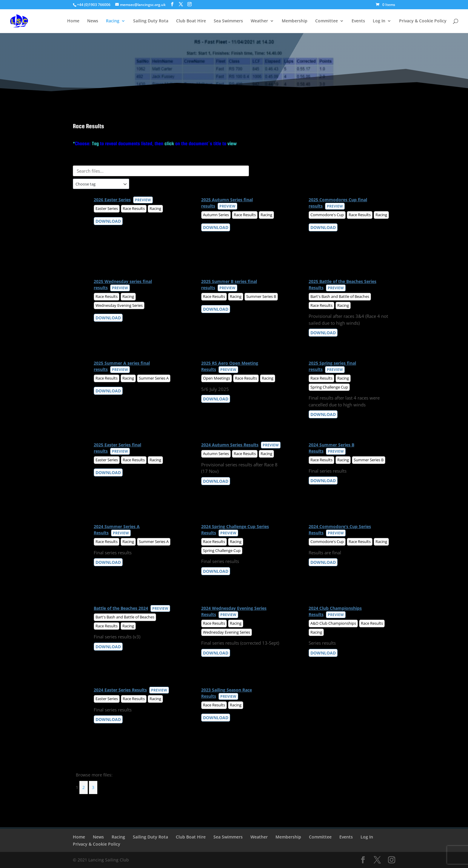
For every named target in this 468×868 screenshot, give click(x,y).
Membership (295, 21)
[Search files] (161, 171)
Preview (143, 200)
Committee (327, 21)
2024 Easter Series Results (120, 690)
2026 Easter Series (112, 200)
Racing (113, 21)
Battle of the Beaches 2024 (121, 608)
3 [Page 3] (93, 787)
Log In (379, 21)
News (93, 21)
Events (358, 21)
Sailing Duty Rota (151, 21)
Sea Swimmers (228, 21)
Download (108, 221)
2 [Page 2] (84, 787)
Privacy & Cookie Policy (423, 21)
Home (73, 21)
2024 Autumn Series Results (230, 445)
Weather (259, 21)
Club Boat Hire (191, 21)
